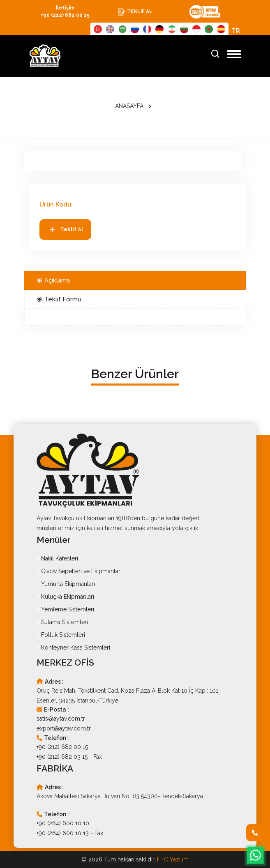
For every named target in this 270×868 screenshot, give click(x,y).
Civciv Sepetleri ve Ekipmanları (79, 571)
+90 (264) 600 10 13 (63, 833)
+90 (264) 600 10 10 (63, 823)
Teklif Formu (59, 299)
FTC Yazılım (173, 859)
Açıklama (53, 280)
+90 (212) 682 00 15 (62, 747)
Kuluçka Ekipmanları (65, 597)
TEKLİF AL (135, 12)
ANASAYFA (129, 106)
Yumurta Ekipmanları (66, 584)
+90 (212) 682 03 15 (62, 757)
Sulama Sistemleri (62, 622)
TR (236, 31)
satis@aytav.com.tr (61, 719)
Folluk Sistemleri (61, 635)
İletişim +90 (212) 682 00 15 (65, 11)
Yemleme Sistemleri (65, 609)
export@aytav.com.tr (64, 728)
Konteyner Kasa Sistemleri (73, 648)
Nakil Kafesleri (57, 558)
